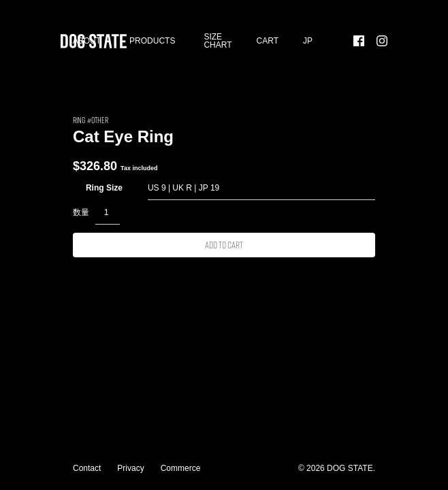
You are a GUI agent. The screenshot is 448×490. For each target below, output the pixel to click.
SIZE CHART (218, 41)
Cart (268, 41)
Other (100, 120)
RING (79, 120)
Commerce (181, 468)
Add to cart (224, 245)
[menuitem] (308, 41)
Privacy (130, 468)
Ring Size (104, 188)
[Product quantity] (108, 212)
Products (152, 41)
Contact (87, 468)
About (87, 41)
